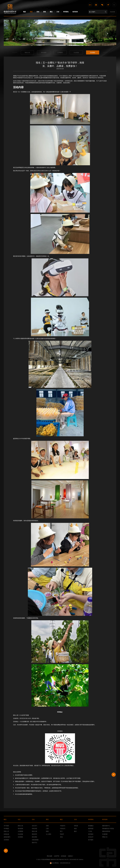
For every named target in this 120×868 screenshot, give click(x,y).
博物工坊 (105, 837)
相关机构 (75, 12)
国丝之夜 (34, 831)
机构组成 (6, 834)
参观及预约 (7, 837)
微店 (75, 831)
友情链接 (63, 856)
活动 (38, 12)
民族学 (62, 834)
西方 (61, 831)
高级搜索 (112, 12)
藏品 (51, 12)
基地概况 (91, 826)
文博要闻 (60, 53)
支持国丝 (6, 840)
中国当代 (63, 829)
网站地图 (49, 856)
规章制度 (91, 829)
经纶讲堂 (34, 829)
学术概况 (6, 829)
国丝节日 (34, 843)
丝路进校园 (35, 840)
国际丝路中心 (106, 826)
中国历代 (63, 826)
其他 (61, 837)
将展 (47, 831)
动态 (31, 12)
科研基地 (66, 12)
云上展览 (49, 834)
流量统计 (70, 856)
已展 (47, 829)
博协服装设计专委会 (108, 829)
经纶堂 (76, 826)
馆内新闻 (44, 53)
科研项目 (91, 834)
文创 (58, 12)
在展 (47, 826)
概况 (25, 12)
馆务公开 (6, 831)
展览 (45, 12)
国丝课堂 (34, 837)
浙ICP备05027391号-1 (63, 859)
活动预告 (93, 53)
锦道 (75, 829)
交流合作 (91, 837)
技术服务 (91, 840)
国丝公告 (27, 53)
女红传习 (34, 826)
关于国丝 (6, 826)
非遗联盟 (105, 834)
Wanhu (81, 859)
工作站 (90, 831)
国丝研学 (34, 834)
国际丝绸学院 (106, 831)
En (114, 5)
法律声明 (57, 856)
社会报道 (76, 53)
